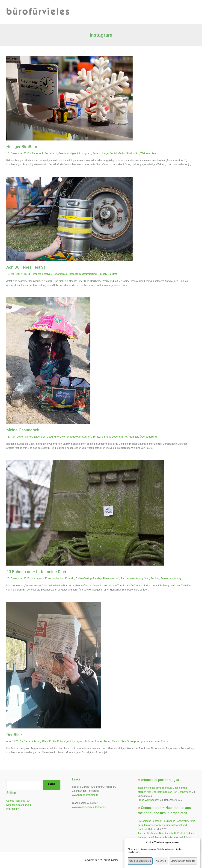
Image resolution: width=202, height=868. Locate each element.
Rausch (102, 274)
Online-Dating (84, 578)
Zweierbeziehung (171, 578)
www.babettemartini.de (85, 795)
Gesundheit (53, 437)
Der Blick (14, 735)
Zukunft (113, 274)
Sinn (147, 578)
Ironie (96, 437)
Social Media (117, 153)
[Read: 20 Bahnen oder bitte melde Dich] (85, 513)
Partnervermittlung (132, 578)
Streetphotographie (138, 741)
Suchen (155, 578)
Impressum (13, 809)
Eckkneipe (39, 437)
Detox (29, 437)
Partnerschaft (111, 578)
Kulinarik (105, 437)
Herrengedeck (70, 437)
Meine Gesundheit (23, 430)
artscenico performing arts (162, 780)
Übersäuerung (148, 437)
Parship (97, 578)
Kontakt (70, 578)
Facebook (38, 153)
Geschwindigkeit (68, 153)
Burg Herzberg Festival (38, 274)
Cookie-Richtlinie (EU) (18, 801)
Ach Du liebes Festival (26, 267)
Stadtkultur (133, 153)
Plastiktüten (119, 741)
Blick (45, 741)
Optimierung (89, 274)
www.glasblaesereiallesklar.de (89, 807)
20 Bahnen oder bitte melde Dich (36, 572)
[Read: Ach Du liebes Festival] (69, 219)
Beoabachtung (32, 741)
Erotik (53, 741)
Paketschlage (101, 153)
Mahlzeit (134, 437)
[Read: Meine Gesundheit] (48, 360)
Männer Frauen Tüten (98, 741)
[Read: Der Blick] (54, 665)
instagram (85, 153)
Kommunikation (55, 578)
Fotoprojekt (64, 741)
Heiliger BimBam (22, 147)
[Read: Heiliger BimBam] (69, 98)
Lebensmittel (120, 437)
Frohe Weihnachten (149, 800)
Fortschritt (51, 153)
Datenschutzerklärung (19, 805)
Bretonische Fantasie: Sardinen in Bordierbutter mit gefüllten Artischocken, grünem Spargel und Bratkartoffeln (166, 825)
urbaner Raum (160, 741)
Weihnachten (148, 153)
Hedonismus (60, 274)
